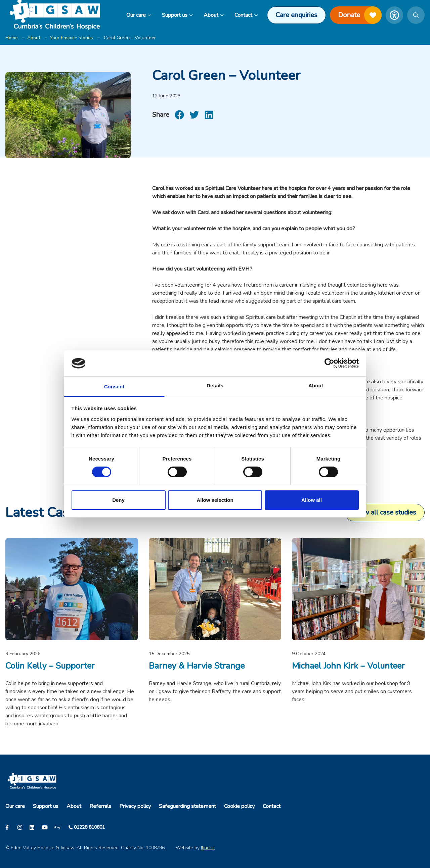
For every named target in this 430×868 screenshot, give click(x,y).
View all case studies (385, 512)
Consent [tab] (114, 387)
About (214, 15)
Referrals (100, 806)
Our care (139, 15)
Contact (246, 15)
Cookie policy (239, 806)
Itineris (208, 848)
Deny (118, 500)
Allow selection (215, 500)
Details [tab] (215, 385)
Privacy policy (135, 806)
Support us (177, 15)
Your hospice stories (71, 38)
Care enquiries (296, 15)
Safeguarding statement (187, 806)
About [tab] (316, 385)
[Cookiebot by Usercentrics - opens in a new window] (329, 363)
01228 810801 (89, 827)
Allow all (312, 500)
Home (12, 38)
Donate (360, 15)
